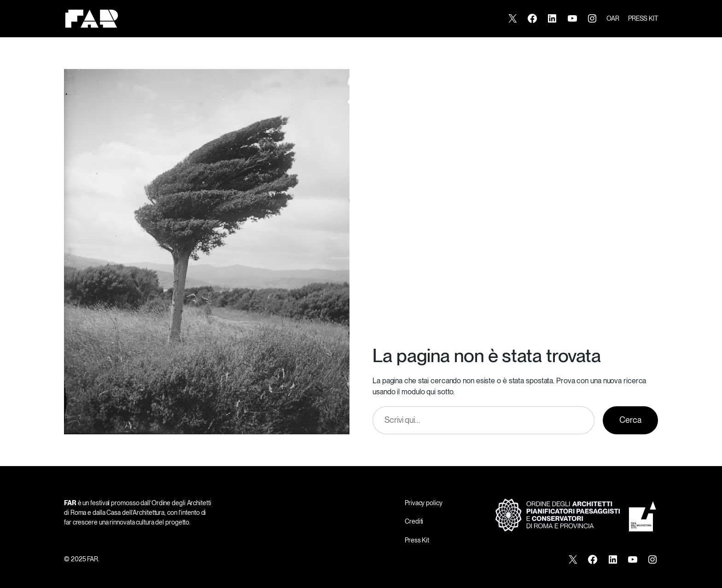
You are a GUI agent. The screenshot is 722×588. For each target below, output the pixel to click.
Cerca (630, 420)
